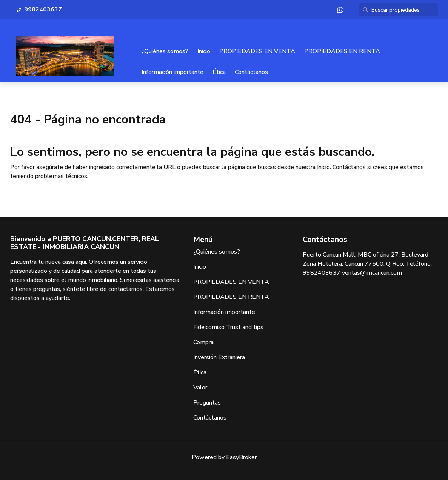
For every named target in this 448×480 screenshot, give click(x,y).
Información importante (172, 72)
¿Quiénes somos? (165, 51)
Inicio (204, 51)
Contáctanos (251, 72)
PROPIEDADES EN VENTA (257, 51)
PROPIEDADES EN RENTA (342, 51)
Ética (219, 72)
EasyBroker (241, 457)
